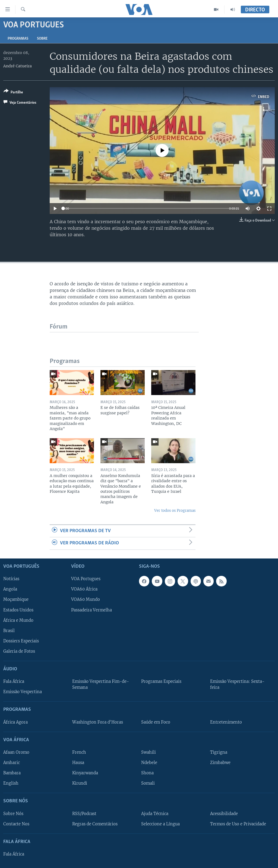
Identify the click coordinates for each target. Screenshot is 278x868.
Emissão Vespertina (23, 692)
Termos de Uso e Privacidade (238, 824)
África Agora (15, 722)
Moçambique (16, 599)
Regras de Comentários (95, 824)
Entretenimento (226, 722)
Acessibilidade (224, 813)
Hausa (78, 763)
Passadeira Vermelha (91, 610)
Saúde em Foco (156, 722)
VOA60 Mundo (86, 599)
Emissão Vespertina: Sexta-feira (237, 684)
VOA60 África (84, 589)
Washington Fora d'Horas (98, 722)
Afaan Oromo (16, 752)
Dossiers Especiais (21, 641)
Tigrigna (219, 752)
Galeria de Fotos (19, 651)
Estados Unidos (18, 610)
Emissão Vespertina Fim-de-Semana (101, 684)
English (11, 783)
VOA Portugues (86, 579)
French (79, 752)
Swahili (149, 752)
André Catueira (18, 66)
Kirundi (80, 783)
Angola (10, 589)
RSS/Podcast (84, 813)
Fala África (14, 681)
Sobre (42, 39)
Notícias (11, 579)
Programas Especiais (161, 681)
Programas (18, 39)
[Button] (13, 93)
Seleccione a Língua (160, 824)
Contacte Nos (16, 824)
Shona (147, 773)
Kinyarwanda (85, 773)
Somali (148, 783)
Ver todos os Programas (175, 511)
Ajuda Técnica (155, 813)
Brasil (9, 630)
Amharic (12, 763)
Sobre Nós (13, 813)
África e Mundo (18, 620)
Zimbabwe (220, 763)
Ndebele (149, 763)
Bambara (12, 773)
